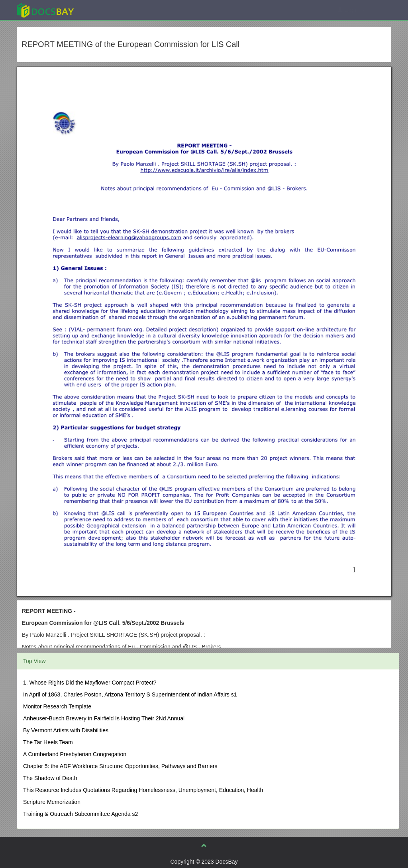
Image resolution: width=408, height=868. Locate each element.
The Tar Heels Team (48, 742)
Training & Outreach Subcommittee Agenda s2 (80, 814)
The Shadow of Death (50, 778)
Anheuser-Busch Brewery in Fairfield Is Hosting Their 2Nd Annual (104, 718)
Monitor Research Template (57, 706)
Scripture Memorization (52, 802)
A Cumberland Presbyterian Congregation (75, 754)
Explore (105, 10)
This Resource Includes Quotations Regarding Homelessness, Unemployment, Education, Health (143, 790)
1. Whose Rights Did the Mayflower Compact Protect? (90, 683)
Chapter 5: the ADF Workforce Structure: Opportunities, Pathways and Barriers (120, 766)
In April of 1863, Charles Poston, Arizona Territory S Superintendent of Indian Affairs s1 (130, 694)
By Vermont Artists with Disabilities (66, 730)
